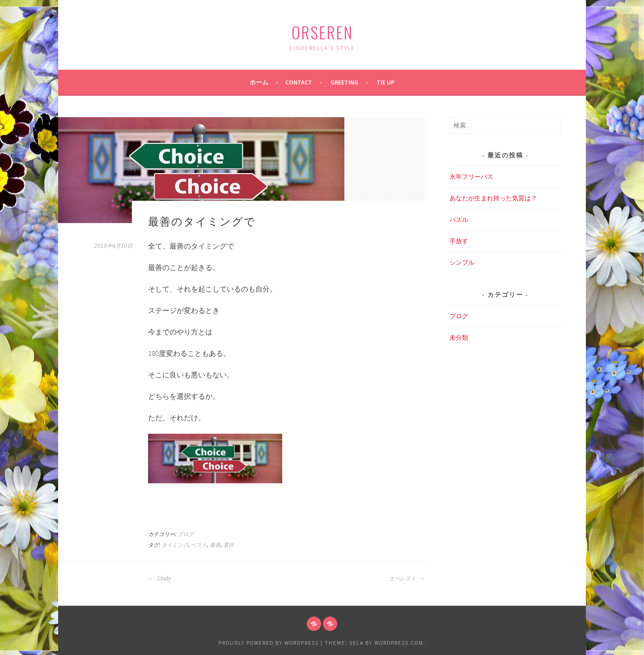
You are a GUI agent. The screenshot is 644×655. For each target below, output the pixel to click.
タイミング (175, 545)
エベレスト (407, 579)
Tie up (386, 82)
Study (159, 579)
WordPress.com (399, 643)
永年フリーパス (471, 177)
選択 (229, 545)
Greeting (344, 82)
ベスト (199, 545)
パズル (459, 220)
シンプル (462, 262)
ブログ (186, 534)
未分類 (459, 338)
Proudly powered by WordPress (269, 643)
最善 (215, 545)
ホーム (259, 82)
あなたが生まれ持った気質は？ (493, 198)
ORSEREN (322, 32)
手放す (459, 241)
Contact (299, 82)
